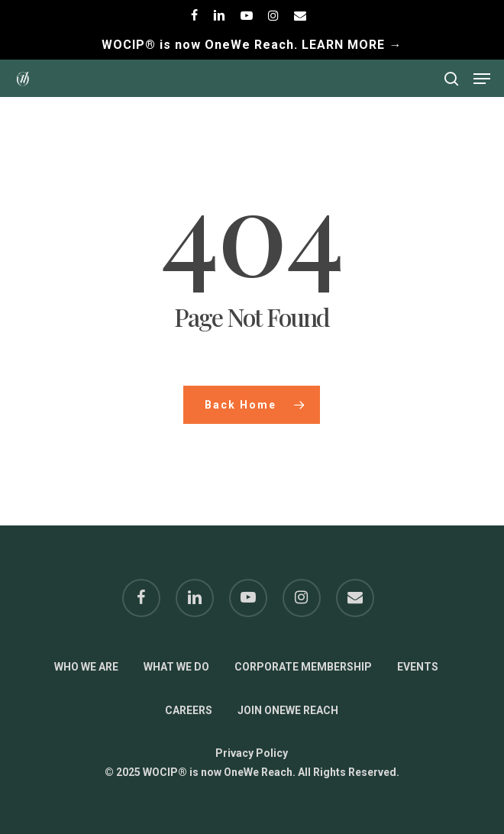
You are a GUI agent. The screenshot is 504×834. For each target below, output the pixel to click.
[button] (482, 79)
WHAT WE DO (176, 667)
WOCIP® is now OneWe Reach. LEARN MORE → (252, 45)
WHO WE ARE (86, 667)
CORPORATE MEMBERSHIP (303, 667)
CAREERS (189, 710)
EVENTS (418, 667)
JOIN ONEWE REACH (288, 710)
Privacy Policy (252, 753)
